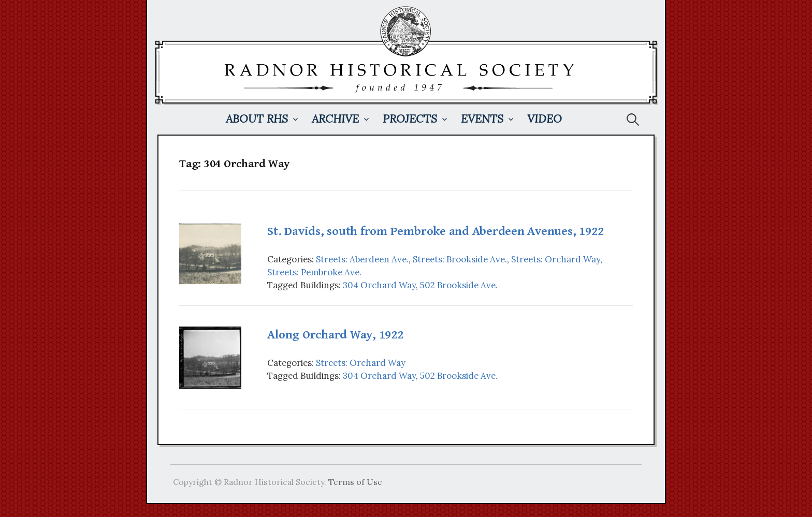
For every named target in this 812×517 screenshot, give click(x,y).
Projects (410, 119)
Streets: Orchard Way (556, 259)
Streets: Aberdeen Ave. (362, 259)
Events (482, 119)
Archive (335, 119)
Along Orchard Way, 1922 (335, 335)
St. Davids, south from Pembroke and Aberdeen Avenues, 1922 (435, 231)
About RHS (257, 119)
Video (545, 119)
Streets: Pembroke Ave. (314, 272)
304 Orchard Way (379, 285)
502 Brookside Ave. (459, 285)
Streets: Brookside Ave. (460, 259)
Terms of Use (355, 482)
